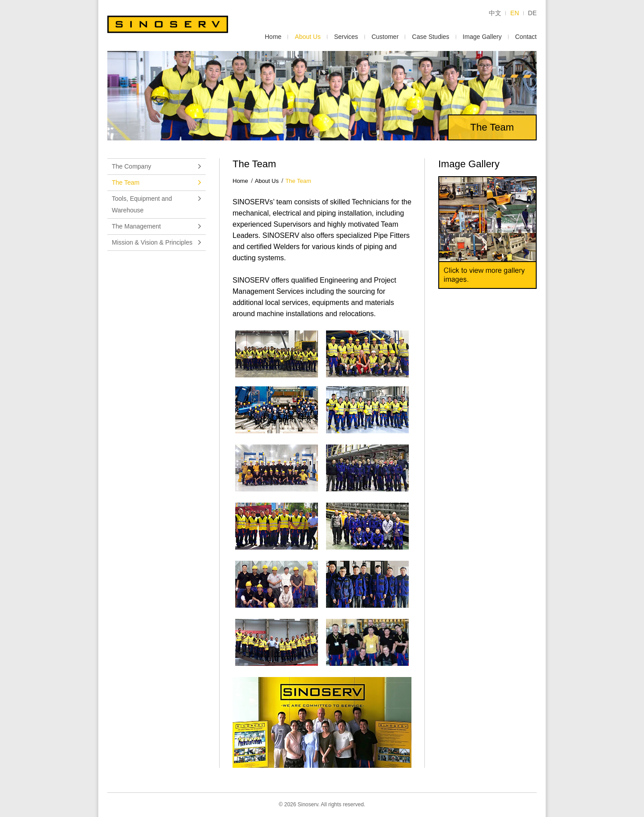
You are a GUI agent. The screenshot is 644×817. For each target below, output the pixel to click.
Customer (385, 37)
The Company (157, 166)
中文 (495, 13)
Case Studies (430, 37)
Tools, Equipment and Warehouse (157, 204)
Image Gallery (482, 37)
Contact (526, 37)
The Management (157, 226)
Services (346, 37)
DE (532, 13)
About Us (308, 37)
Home (273, 37)
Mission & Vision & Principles (157, 242)
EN (515, 13)
